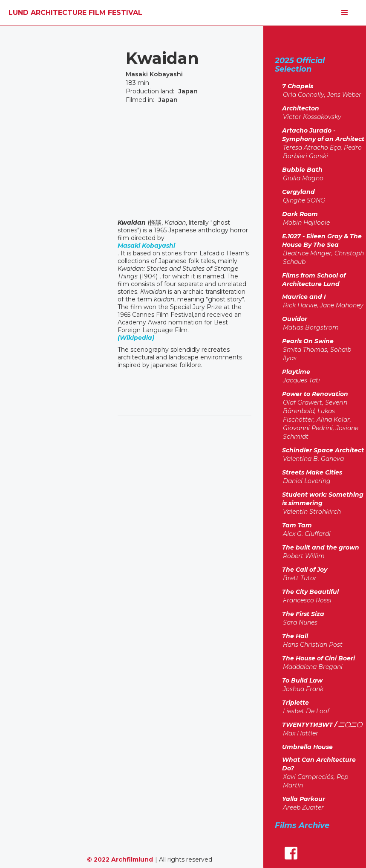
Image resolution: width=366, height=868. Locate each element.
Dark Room (300, 214)
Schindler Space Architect (323, 450)
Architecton (301, 108)
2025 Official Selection (300, 65)
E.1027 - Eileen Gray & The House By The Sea (322, 240)
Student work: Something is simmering (323, 499)
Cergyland (298, 192)
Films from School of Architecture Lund (314, 280)
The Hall (295, 636)
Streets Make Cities (312, 472)
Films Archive (302, 825)
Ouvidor (295, 319)
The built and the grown (321, 547)
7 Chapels (298, 86)
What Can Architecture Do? (319, 764)
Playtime (296, 372)
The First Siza (303, 614)
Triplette (295, 703)
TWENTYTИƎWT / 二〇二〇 (322, 725)
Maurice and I (304, 297)
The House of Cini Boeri (318, 658)
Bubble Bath (302, 170)
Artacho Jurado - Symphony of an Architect (323, 135)
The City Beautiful (310, 592)
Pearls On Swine (308, 341)
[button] (345, 13)
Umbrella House (307, 747)
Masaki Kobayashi (146, 246)
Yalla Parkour (304, 799)
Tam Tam (297, 525)
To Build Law (302, 680)
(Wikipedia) (136, 338)
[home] (75, 13)
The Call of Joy (305, 570)
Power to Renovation (315, 394)
